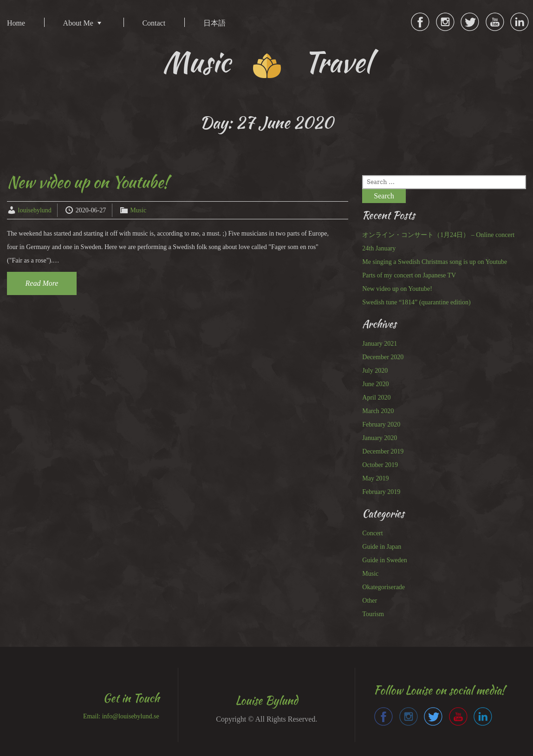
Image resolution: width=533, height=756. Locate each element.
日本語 (214, 23)
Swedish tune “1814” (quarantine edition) (416, 302)
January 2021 (380, 344)
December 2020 (383, 357)
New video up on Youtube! (88, 182)
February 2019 (381, 492)
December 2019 (383, 451)
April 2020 (376, 398)
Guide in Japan (382, 547)
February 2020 (381, 424)
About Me (78, 23)
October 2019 (380, 465)
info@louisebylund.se (131, 716)
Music (138, 210)
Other (370, 601)
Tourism (373, 614)
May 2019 (375, 478)
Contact (154, 23)
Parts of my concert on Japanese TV (409, 275)
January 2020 (380, 438)
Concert (372, 533)
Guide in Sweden (384, 560)
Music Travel (267, 62)
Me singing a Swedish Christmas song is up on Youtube (435, 262)
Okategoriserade (383, 587)
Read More (42, 283)
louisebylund (35, 210)
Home (16, 23)
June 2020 (375, 384)
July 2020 (375, 371)
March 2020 (378, 411)
